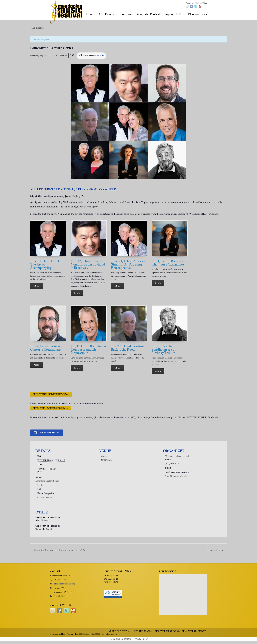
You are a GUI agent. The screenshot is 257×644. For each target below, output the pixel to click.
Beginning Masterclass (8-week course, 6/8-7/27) (59, 550)
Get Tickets (106, 14)
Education (125, 14)
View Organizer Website (176, 476)
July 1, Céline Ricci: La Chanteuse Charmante (168, 263)
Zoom (104, 456)
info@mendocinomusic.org (64, 584)
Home (90, 14)
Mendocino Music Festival (177, 456)
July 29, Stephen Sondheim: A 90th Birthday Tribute (164, 350)
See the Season (143, 631)
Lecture (48, 498)
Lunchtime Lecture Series (47, 481)
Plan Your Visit (198, 14)
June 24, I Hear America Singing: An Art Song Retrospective (128, 265)
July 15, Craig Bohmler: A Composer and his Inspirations (88, 350)
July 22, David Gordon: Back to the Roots (128, 348)
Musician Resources (194, 631)
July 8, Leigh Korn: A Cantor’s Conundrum (46, 348)
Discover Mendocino (167, 631)
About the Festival (148, 14)
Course (41, 498)
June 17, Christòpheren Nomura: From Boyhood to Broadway (88, 265)
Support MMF (174, 14)
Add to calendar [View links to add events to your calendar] (47, 433)
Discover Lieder (215, 550)
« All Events (37, 28)
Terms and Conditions (120, 639)
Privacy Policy (141, 639)
